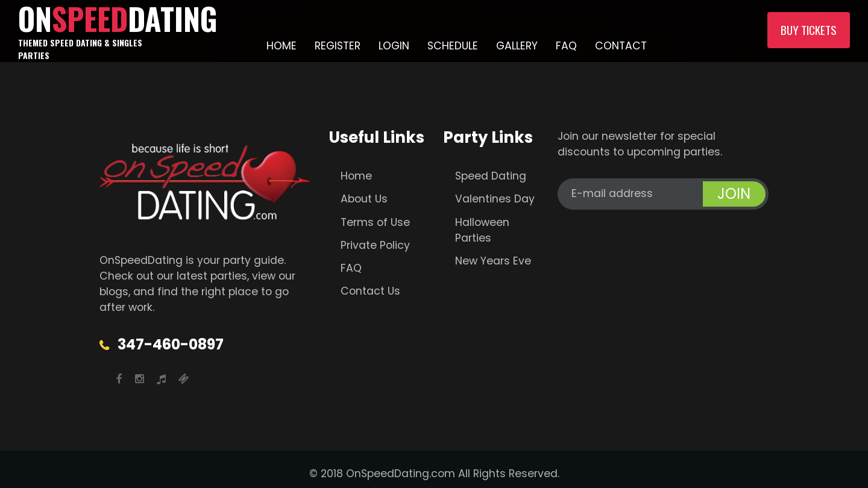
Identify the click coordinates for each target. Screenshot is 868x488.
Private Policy (375, 245)
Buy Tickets (809, 30)
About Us (364, 199)
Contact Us (370, 291)
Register (338, 46)
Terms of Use (375, 222)
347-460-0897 (171, 344)
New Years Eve (493, 261)
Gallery (517, 46)
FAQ (566, 46)
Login (394, 46)
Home (281, 46)
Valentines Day (495, 199)
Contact (621, 46)
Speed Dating (491, 176)
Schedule (453, 46)
